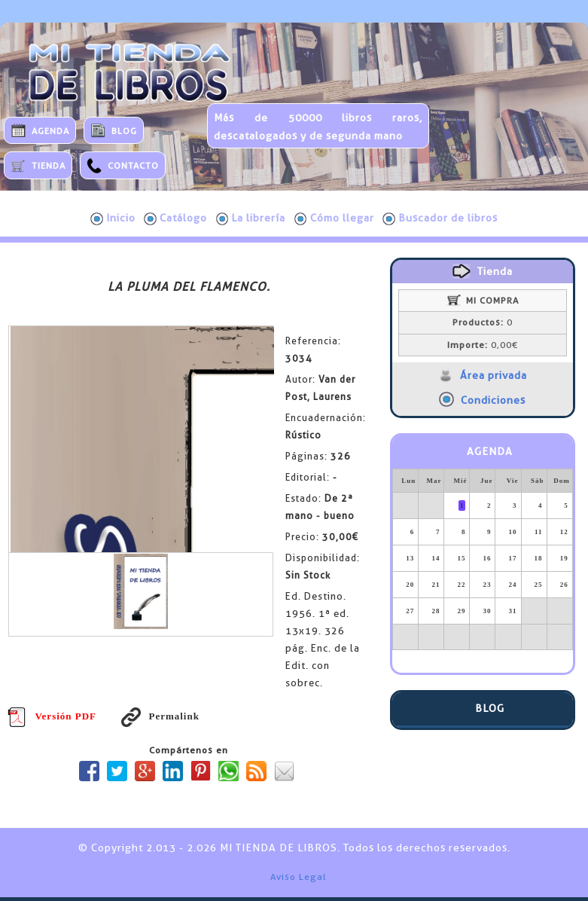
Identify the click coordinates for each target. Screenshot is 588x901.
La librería (251, 218)
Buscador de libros (440, 218)
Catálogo (175, 218)
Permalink (160, 716)
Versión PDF (52, 716)
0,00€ (483, 345)
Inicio (113, 218)
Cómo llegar (334, 218)
